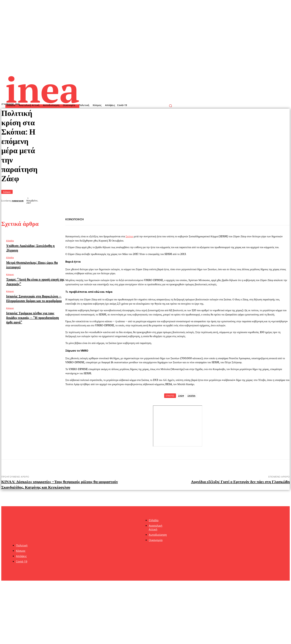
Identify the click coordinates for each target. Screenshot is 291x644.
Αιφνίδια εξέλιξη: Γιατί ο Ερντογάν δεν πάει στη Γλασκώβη (240, 482)
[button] (170, 106)
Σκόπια (129, 236)
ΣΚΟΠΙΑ (191, 396)
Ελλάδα (10, 241)
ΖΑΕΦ (181, 396)
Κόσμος (7, 192)
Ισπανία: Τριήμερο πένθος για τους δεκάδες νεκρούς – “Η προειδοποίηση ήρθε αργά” (33, 318)
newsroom (18, 201)
